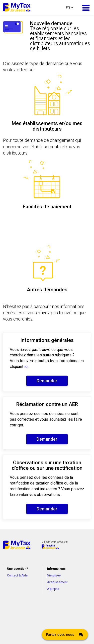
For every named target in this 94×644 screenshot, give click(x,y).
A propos (53, 589)
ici (26, 366)
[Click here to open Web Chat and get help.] (65, 635)
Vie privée (54, 575)
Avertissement (57, 582)
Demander (47, 381)
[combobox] (69, 7)
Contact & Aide (17, 575)
